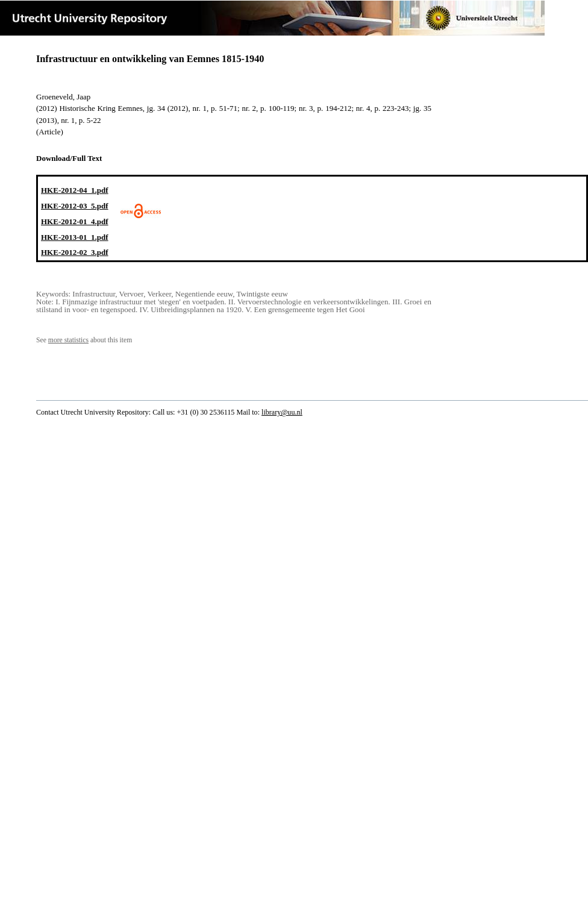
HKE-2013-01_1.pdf (75, 237)
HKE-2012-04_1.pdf (75, 190)
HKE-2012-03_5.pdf (75, 206)
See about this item (84, 340)
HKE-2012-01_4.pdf (75, 221)
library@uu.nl (282, 412)
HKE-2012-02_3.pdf (75, 252)
